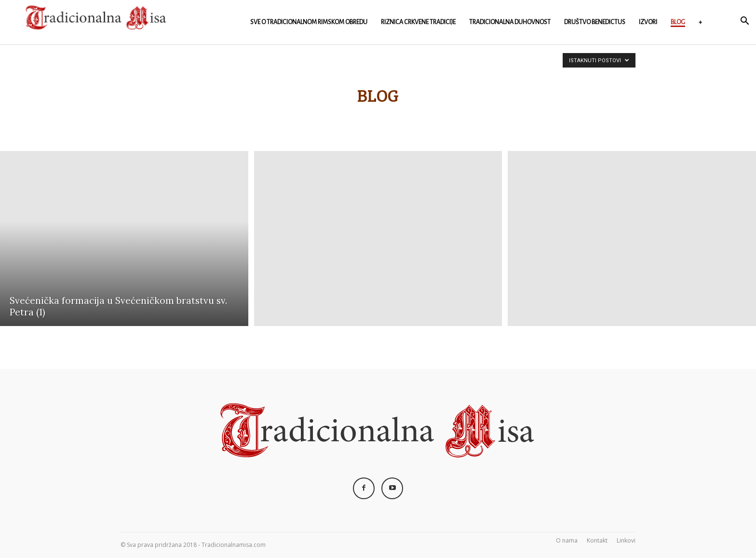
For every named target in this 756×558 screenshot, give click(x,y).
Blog (678, 22)
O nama (567, 540)
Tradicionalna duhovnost (510, 22)
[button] (744, 22)
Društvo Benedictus (595, 22)
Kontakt (597, 540)
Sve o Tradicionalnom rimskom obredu (309, 22)
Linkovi (626, 540)
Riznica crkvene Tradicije (418, 22)
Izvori (648, 22)
